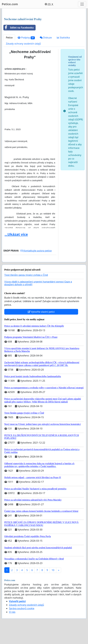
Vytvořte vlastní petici (41, 312)
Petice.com (10, 4)
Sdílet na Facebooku (19, 28)
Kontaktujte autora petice (36, 251)
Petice (9, 38)
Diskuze (46, 38)
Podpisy (26, 38)
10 (53, 570)
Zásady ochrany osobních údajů (23, 44)
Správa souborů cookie (22, 608)
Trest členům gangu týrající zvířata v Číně (26, 275)
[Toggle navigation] (82, 4)
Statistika (63, 38)
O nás (12, 612)
